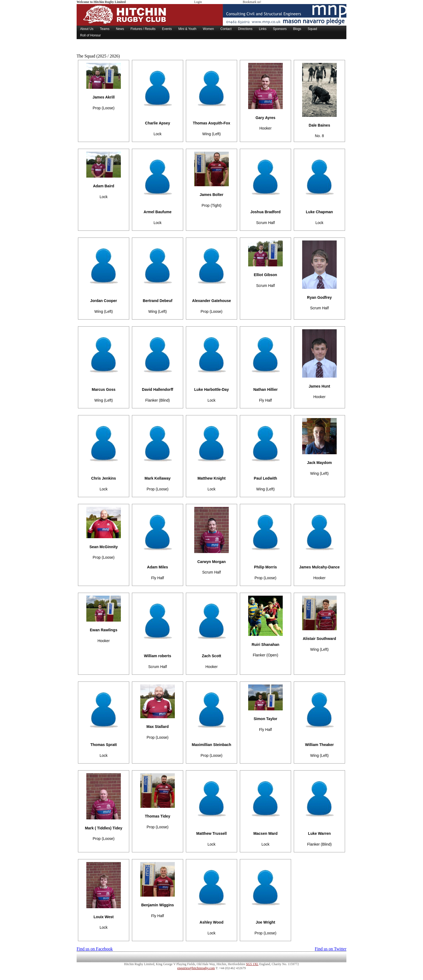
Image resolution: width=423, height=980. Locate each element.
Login (198, 2)
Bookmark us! (252, 2)
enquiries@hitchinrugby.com (196, 968)
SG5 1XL (252, 964)
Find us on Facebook (95, 949)
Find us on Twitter (331, 949)
